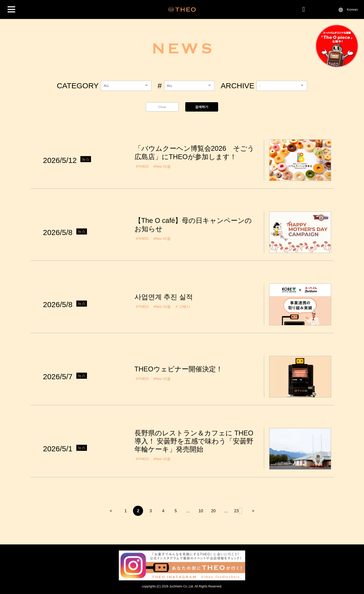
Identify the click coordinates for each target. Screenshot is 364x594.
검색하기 (202, 107)
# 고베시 (183, 306)
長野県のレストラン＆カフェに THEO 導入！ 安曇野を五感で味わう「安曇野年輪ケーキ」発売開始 (194, 441)
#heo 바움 (162, 166)
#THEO (142, 166)
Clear (162, 107)
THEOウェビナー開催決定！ (179, 369)
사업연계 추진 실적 (164, 297)
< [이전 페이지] (111, 511)
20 (213, 511)
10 (201, 511)
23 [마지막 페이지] (238, 511)
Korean (352, 9)
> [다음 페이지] (253, 511)
